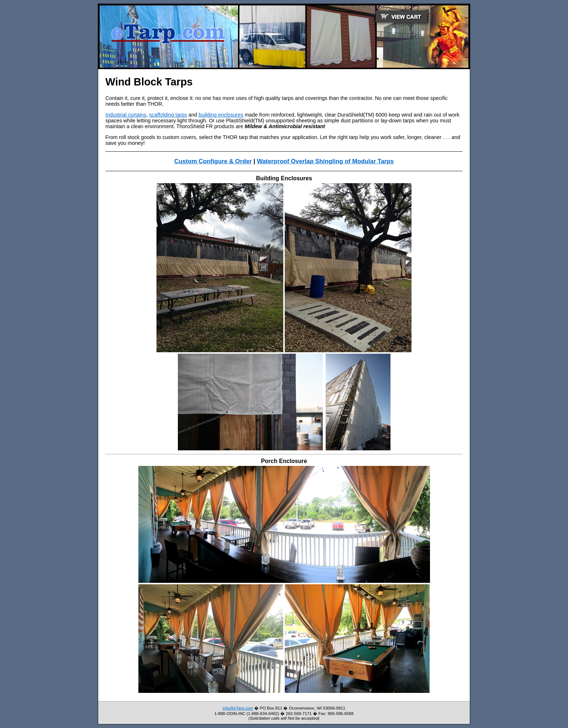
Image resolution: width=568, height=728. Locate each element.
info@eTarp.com (238, 708)
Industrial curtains (126, 115)
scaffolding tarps (168, 115)
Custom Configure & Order (213, 161)
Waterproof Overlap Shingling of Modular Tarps (325, 161)
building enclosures (221, 115)
